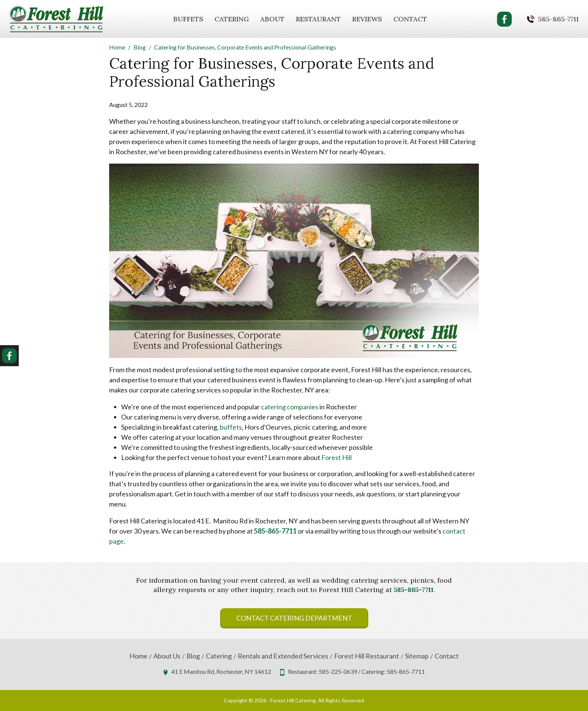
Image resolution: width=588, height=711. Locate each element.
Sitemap (417, 656)
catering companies (290, 407)
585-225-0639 (338, 671)
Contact (410, 19)
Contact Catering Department (294, 618)
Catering (232, 19)
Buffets (188, 19)
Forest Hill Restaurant (367, 656)
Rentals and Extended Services (283, 656)
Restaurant (318, 19)
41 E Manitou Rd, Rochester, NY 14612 (221, 671)
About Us (167, 656)
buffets (231, 427)
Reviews (367, 19)
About (272, 19)
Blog (193, 656)
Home (138, 656)
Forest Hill (337, 457)
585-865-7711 (558, 19)
